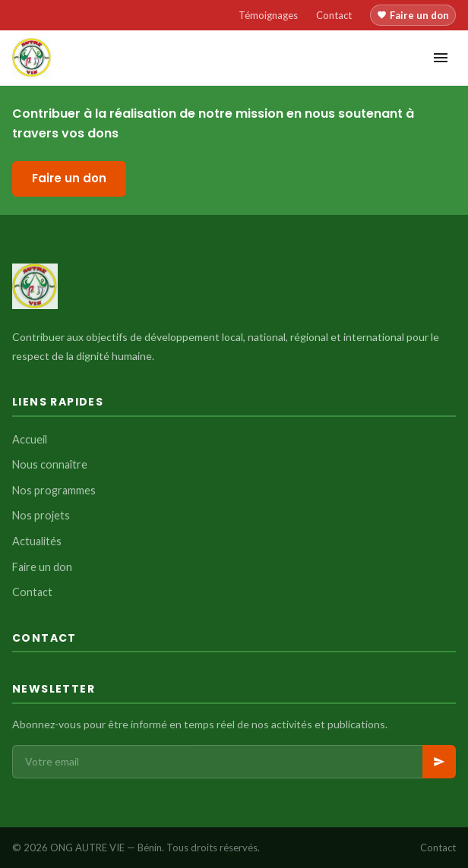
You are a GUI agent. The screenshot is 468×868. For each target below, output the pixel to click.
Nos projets (41, 515)
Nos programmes (54, 490)
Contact (334, 15)
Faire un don (413, 15)
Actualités (37, 541)
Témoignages (268, 15)
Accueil (30, 439)
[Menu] (441, 58)
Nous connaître (50, 464)
